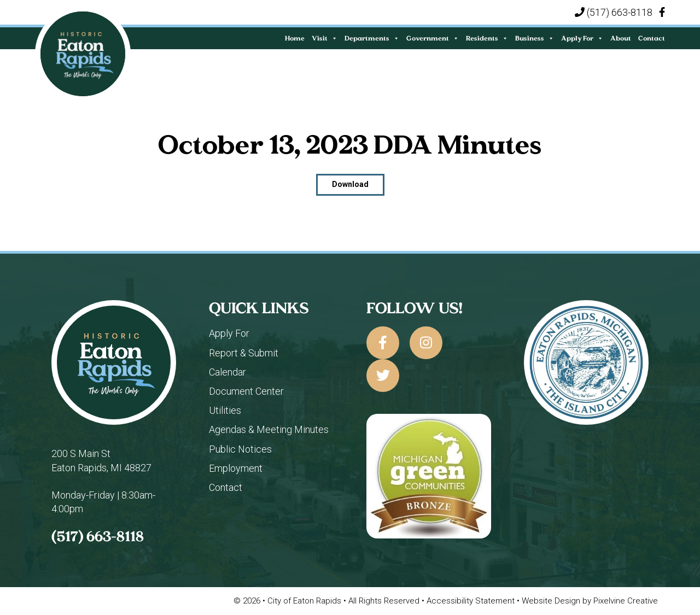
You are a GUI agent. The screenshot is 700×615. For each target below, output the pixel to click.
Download (350, 184)
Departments (372, 38)
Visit (325, 38)
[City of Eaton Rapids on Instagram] (426, 343)
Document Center (246, 391)
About (621, 38)
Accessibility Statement (472, 601)
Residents (487, 38)
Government (433, 38)
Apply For (582, 38)
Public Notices (240, 449)
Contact (652, 38)
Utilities (225, 410)
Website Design (552, 601)
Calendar (227, 372)
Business (535, 38)
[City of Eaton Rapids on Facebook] (383, 343)
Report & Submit (244, 353)
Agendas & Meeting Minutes (269, 429)
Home (295, 38)
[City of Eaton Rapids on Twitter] (383, 376)
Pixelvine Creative (626, 601)
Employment (236, 468)
